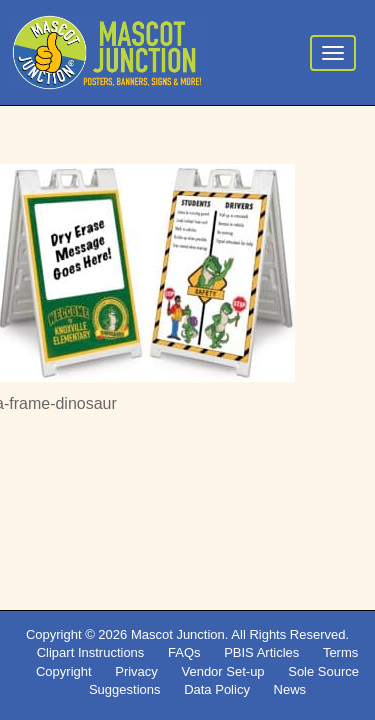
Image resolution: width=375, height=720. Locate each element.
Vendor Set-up (222, 671)
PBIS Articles (261, 652)
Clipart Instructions (91, 652)
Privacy (136, 671)
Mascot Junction (178, 634)
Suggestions (125, 689)
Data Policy (217, 689)
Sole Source (323, 671)
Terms (340, 652)
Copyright (64, 671)
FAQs (184, 652)
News (290, 689)
